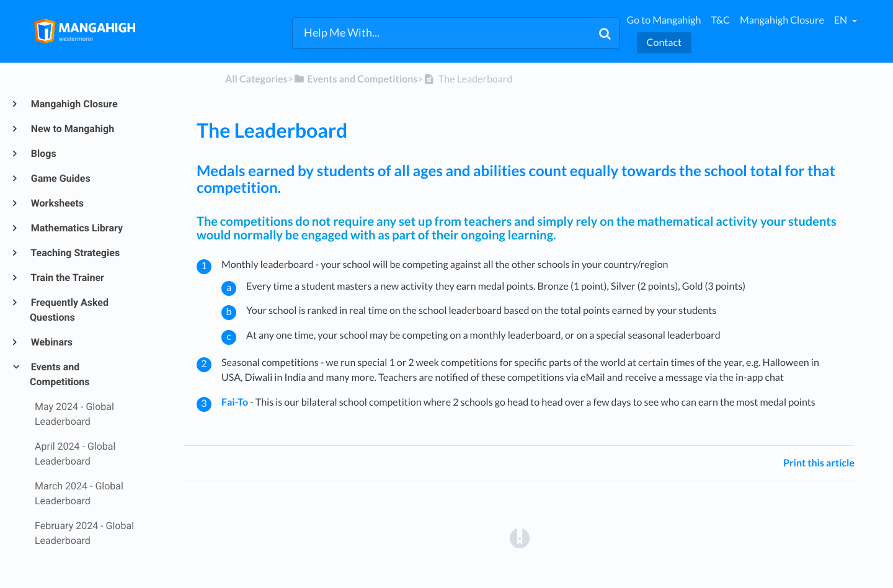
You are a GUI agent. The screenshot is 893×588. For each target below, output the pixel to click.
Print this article (819, 463)
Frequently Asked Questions (69, 310)
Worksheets (57, 203)
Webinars (51, 342)
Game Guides (60, 178)
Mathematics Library (76, 228)
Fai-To (235, 402)
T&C (720, 20)
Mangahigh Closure (782, 20)
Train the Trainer (67, 278)
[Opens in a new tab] (520, 537)
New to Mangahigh (72, 129)
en (842, 20)
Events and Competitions (60, 374)
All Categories (256, 79)
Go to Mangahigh (664, 20)
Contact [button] (664, 42)
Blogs (43, 154)
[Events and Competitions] (355, 79)
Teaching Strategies (75, 253)
